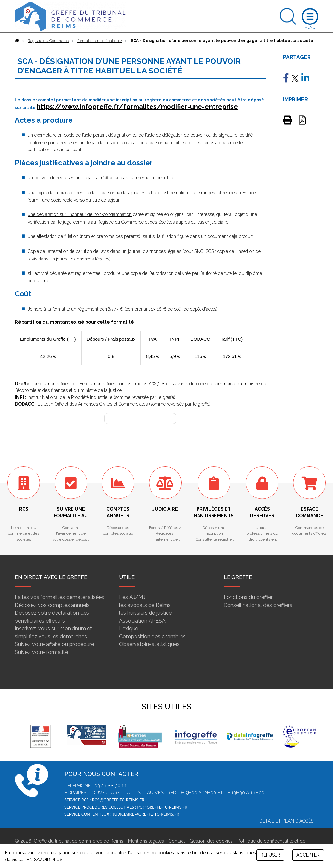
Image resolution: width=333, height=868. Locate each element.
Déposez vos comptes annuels (52, 605)
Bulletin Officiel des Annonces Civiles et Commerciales (93, 404)
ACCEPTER (308, 855)
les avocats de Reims (145, 605)
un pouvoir (38, 178)
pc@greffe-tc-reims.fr (162, 807)
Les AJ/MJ (132, 597)
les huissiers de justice (145, 613)
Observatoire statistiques (149, 644)
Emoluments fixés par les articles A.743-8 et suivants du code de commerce (157, 384)
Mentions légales (146, 841)
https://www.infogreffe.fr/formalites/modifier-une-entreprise (137, 107)
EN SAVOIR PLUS (45, 860)
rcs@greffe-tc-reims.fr (118, 800)
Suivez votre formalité (41, 652)
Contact (177, 841)
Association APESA (142, 621)
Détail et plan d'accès (286, 821)
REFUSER (270, 855)
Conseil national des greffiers (258, 605)
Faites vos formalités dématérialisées (59, 597)
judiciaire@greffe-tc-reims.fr (146, 814)
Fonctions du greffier (248, 597)
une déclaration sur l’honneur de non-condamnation (80, 214)
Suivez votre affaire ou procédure (54, 644)
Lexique (129, 629)
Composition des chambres (152, 636)
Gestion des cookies (211, 841)
